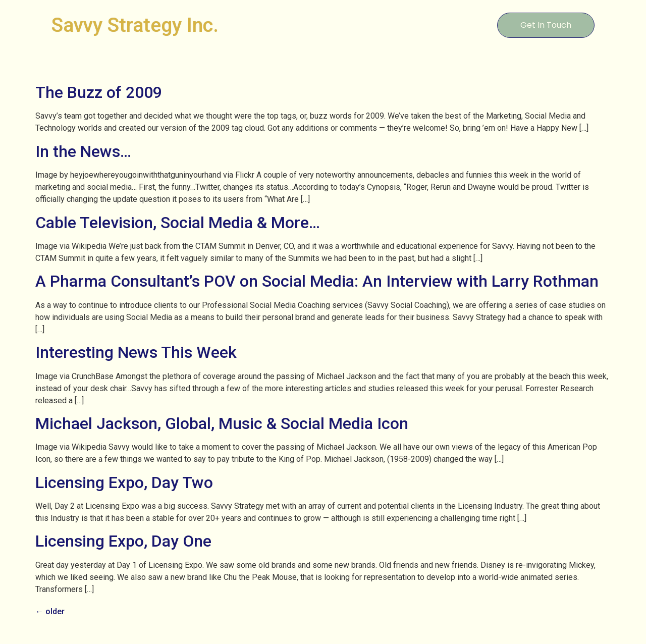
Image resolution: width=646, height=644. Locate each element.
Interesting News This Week (136, 352)
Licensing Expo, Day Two (124, 482)
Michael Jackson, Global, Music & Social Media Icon (222, 423)
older (50, 611)
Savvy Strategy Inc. (135, 25)
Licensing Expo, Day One (123, 541)
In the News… (83, 151)
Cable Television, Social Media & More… (178, 223)
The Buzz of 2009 (99, 92)
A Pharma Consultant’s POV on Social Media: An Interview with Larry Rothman (317, 281)
